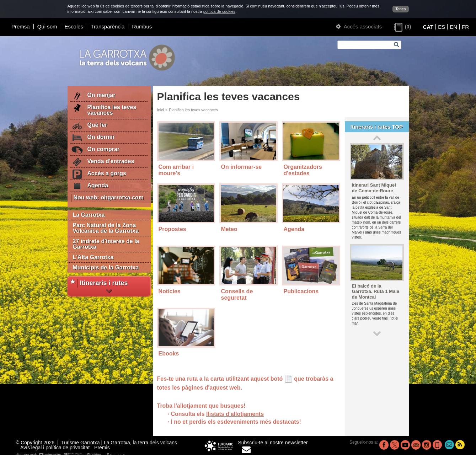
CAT (428, 27)
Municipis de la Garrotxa (106, 267)
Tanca (400, 9)
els (254, 422)
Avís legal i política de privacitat (55, 448)
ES (442, 27)
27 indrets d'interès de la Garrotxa (106, 244)
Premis (102, 448)
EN (453, 27)
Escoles (74, 26)
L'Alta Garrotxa (93, 257)
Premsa (21, 26)
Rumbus (142, 26)
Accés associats (359, 26)
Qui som (47, 26)
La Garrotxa (89, 215)
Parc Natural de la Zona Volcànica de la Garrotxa (106, 228)
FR (465, 27)
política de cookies (220, 11)
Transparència (108, 26)
